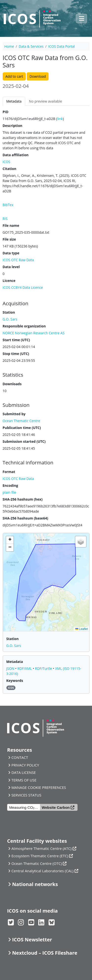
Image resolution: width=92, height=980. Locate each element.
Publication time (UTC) (22, 428)
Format (9, 472)
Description (13, 126)
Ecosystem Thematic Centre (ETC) (40, 856)
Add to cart (14, 76)
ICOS (7, 162)
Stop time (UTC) (16, 354)
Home (9, 46)
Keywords (15, 681)
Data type (11, 253)
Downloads (12, 384)
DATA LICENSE (24, 772)
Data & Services (31, 46)
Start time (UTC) (16, 340)
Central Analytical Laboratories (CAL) (42, 871)
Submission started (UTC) (24, 441)
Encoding (10, 485)
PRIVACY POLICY (25, 765)
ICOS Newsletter (32, 940)
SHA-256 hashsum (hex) (23, 499)
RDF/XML (25, 668)
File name (11, 225)
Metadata (14, 101)
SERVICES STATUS (26, 795)
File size (9, 239)
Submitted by (14, 414)
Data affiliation (16, 155)
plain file (9, 492)
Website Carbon (56, 807)
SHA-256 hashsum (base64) (26, 518)
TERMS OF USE (24, 780)
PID (6, 112)
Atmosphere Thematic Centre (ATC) (41, 848)
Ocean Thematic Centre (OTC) (37, 863)
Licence (9, 281)
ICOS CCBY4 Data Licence (23, 287)
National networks (35, 884)
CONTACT (20, 757)
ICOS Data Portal (62, 46)
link (60, 119)
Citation (10, 169)
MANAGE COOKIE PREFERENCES (39, 787)
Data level (11, 267)
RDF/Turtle (44, 668)
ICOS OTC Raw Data (18, 260)
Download (38, 76)
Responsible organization (24, 326)
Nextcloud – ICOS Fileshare (45, 953)
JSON (11, 668)
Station (9, 312)
